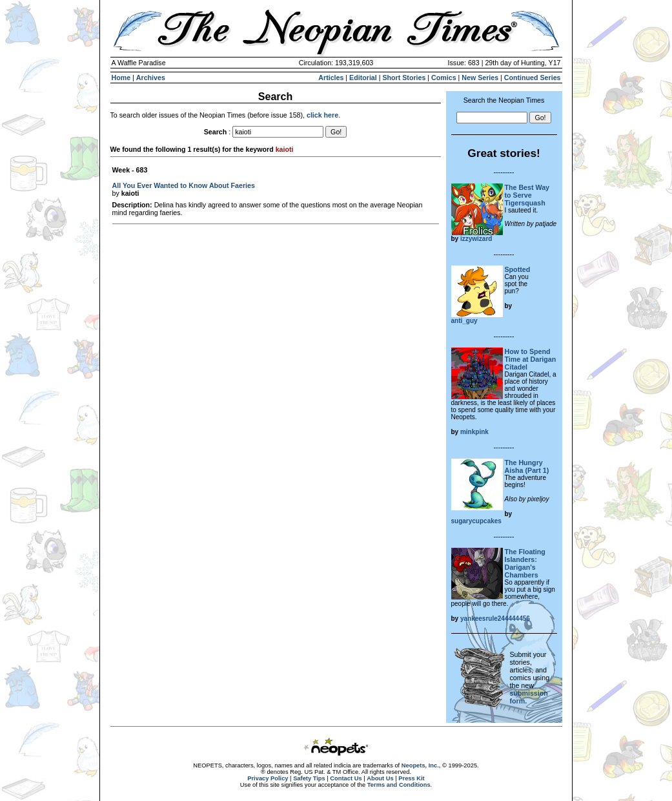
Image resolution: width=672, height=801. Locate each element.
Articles (331, 78)
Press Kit (411, 778)
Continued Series (533, 78)
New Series (480, 78)
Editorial (363, 78)
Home (121, 78)
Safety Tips (309, 778)
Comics (444, 78)
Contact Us (346, 778)
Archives (151, 78)
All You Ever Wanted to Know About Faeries (184, 185)
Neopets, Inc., (421, 765)
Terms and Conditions (399, 785)
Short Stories (404, 78)
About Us (380, 778)
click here (322, 115)
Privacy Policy (268, 778)
